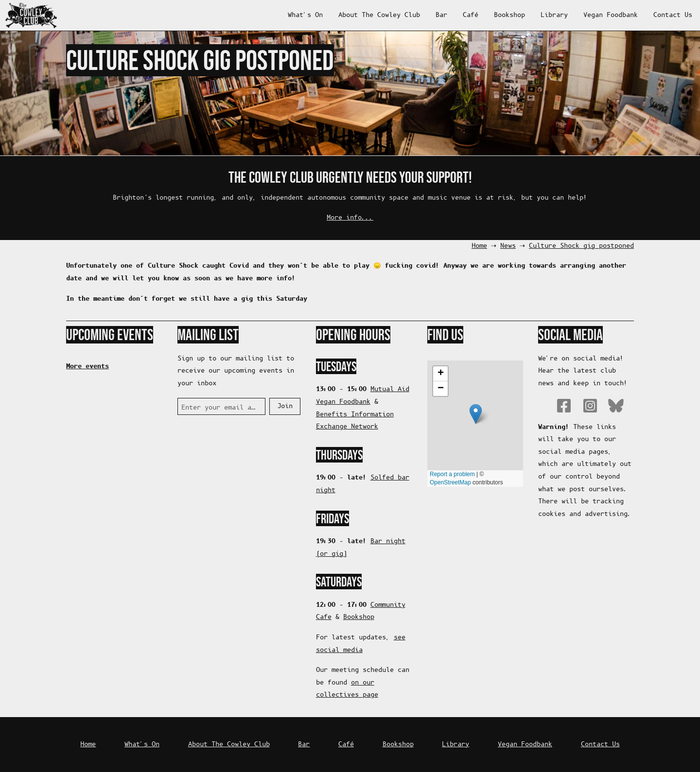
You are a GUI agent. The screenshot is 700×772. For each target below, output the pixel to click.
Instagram (590, 406)
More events (87, 366)
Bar (441, 15)
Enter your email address (219, 408)
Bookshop (509, 15)
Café (471, 15)
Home (479, 246)
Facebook (564, 406)
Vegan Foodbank (611, 15)
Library (554, 15)
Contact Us (673, 15)
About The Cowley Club (379, 15)
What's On (305, 15)
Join (285, 406)
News (508, 246)
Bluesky (616, 406)
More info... (350, 218)
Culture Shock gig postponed (581, 246)
